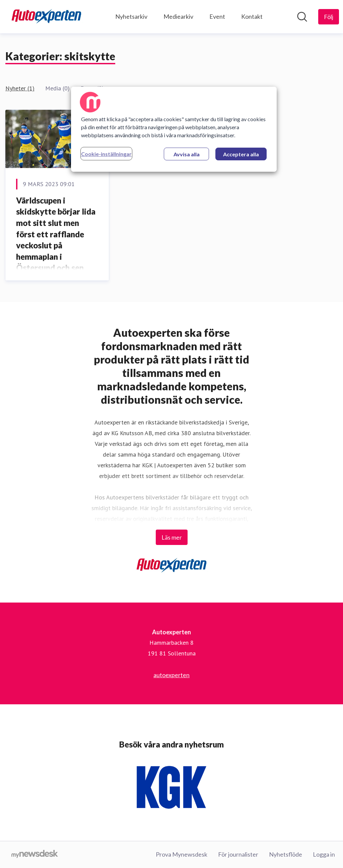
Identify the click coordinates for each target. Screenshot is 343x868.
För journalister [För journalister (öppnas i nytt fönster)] (238, 854)
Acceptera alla (241, 154)
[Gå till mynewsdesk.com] (35, 855)
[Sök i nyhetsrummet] (302, 17)
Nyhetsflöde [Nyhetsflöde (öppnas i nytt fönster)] (286, 854)
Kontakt (252, 16)
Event (217, 16)
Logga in (324, 854)
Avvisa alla (187, 154)
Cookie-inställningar (106, 154)
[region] (174, 129)
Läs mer (172, 537)
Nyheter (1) (20, 88)
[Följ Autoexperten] (329, 17)
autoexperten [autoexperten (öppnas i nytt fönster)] (171, 675)
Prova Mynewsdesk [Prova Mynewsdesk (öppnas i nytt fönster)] (182, 854)
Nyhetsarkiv (131, 16)
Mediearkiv (178, 16)
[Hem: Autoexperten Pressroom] (46, 17)
